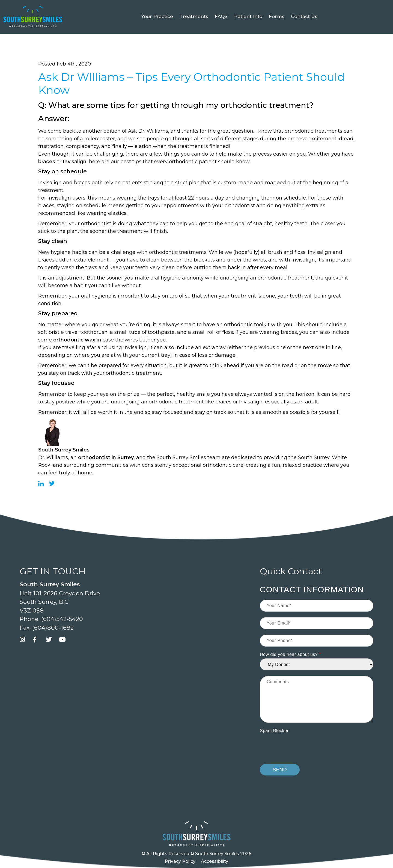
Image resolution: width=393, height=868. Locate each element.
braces (47, 162)
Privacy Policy (180, 861)
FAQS (221, 28)
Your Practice (157, 28)
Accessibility (215, 861)
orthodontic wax (74, 340)
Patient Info (248, 28)
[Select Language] (359, 6)
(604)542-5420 (309, 6)
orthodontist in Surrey (106, 457)
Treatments (194, 28)
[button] (93, 5)
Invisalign (75, 162)
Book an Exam (264, 6)
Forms (277, 28)
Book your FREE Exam (59, 6)
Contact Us (304, 28)
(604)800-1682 (53, 628)
